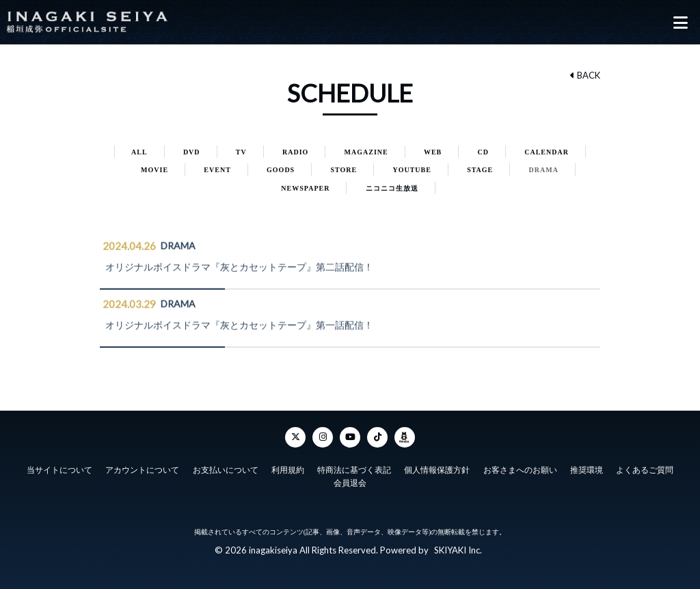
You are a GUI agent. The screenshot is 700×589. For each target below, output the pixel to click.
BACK (585, 75)
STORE (344, 170)
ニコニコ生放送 (392, 188)
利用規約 (288, 470)
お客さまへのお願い (520, 470)
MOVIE (154, 170)
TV (241, 152)
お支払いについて (226, 470)
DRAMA (544, 170)
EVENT (217, 170)
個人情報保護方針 (437, 470)
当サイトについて (59, 470)
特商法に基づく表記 (354, 470)
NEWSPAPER (305, 188)
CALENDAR (547, 152)
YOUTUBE (412, 170)
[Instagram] (323, 437)
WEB (433, 152)
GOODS (281, 170)
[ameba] (405, 437)
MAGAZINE (366, 152)
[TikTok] (377, 437)
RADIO (295, 152)
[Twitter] (295, 437)
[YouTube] (350, 437)
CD (483, 152)
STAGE (480, 170)
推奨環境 (587, 470)
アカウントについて (142, 470)
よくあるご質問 (645, 470)
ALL (139, 152)
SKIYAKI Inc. (458, 550)
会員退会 (350, 483)
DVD (192, 152)
